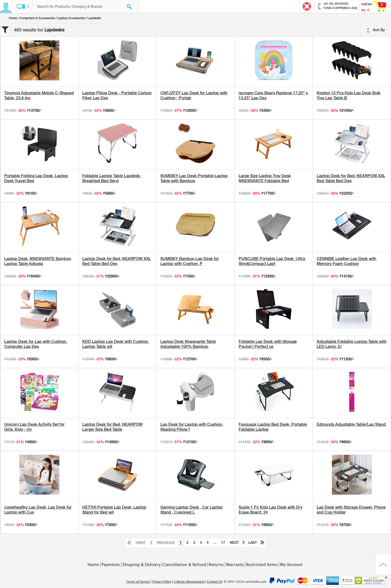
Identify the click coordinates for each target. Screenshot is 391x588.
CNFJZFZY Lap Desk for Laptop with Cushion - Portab (194, 95)
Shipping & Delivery (142, 565)
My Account (291, 565)
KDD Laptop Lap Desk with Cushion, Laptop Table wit (116, 344)
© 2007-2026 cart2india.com (245, 582)
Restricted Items (262, 565)
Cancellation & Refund (185, 565)
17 (223, 543)
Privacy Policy (162, 582)
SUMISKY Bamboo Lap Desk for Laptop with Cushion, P (190, 261)
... (215, 543)
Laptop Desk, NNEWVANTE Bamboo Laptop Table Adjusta (38, 261)
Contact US (215, 582)
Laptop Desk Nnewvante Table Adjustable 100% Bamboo (188, 344)
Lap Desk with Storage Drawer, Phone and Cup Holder (351, 510)
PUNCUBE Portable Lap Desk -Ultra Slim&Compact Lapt (272, 261)
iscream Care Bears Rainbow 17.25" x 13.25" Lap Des (273, 95)
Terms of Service (138, 582)
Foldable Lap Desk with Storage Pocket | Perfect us (268, 344)
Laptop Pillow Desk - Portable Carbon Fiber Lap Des (117, 95)
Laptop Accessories (71, 18)
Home (13, 18)
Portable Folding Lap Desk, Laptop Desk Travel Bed (36, 178)
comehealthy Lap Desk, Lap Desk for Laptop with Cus (38, 510)
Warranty (235, 565)
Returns (216, 565)
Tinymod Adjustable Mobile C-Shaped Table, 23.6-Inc (39, 95)
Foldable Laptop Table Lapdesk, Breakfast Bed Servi (112, 178)
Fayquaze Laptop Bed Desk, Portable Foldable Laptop (273, 427)
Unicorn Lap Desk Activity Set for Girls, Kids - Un (34, 427)
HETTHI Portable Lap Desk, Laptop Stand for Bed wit (114, 510)
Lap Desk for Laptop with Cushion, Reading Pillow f (192, 427)
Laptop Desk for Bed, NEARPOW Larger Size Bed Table (112, 427)
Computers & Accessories (37, 18)
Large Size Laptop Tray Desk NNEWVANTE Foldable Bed (265, 178)
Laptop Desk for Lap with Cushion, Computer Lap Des (36, 344)
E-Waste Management (189, 582)
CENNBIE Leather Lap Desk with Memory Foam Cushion (346, 261)
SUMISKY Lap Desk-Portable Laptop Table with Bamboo (194, 178)
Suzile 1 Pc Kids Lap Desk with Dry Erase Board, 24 (271, 510)
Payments (111, 565)
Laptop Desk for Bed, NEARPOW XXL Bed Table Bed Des (351, 178)
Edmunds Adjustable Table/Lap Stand (351, 424)
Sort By (376, 30)
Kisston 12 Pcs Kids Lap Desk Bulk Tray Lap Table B (349, 95)
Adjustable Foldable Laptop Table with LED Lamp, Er (352, 344)
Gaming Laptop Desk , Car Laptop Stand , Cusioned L (192, 510)
